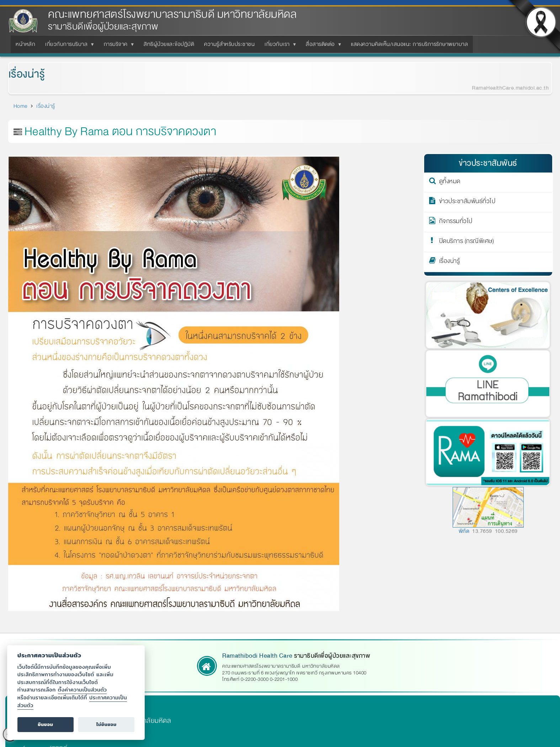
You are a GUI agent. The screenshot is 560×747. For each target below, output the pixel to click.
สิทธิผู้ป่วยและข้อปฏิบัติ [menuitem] (169, 44)
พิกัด (464, 531)
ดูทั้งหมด (450, 182)
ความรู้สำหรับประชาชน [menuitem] (229, 44)
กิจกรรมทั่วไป (456, 222)
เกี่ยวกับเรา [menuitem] (279, 46)
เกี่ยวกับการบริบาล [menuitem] (68, 46)
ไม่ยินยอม (106, 724)
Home (21, 106)
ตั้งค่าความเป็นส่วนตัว (82, 690)
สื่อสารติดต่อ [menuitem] (322, 46)
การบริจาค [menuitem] (117, 46)
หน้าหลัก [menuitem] (25, 44)
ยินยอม (45, 724)
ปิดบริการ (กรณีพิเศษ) (467, 242)
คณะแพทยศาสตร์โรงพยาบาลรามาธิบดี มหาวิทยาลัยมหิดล (172, 14)
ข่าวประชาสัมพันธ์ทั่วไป (467, 202)
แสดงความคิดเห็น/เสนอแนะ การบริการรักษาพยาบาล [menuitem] (409, 44)
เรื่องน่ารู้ (22, 74)
